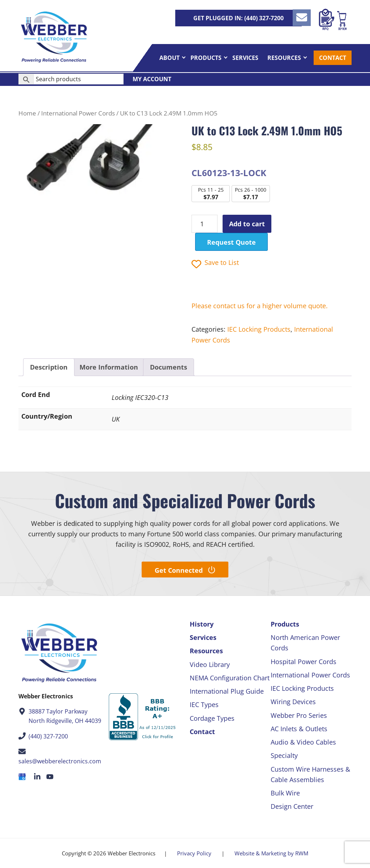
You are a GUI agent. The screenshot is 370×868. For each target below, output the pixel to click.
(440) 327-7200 (48, 736)
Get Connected (185, 570)
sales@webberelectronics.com (60, 761)
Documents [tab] (169, 367)
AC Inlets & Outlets (299, 729)
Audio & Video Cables (303, 742)
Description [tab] (49, 367)
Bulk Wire (285, 793)
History (202, 624)
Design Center (292, 806)
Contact (202, 732)
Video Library (210, 664)
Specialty (284, 755)
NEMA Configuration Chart (230, 678)
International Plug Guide (227, 691)
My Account (152, 81)
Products (285, 624)
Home (27, 113)
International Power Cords (78, 113)
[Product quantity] (205, 224)
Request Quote (231, 242)
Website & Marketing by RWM (271, 853)
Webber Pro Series (299, 715)
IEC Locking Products (259, 329)
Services (203, 637)
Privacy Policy (194, 853)
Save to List (215, 263)
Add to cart (247, 224)
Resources (206, 651)
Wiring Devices (293, 702)
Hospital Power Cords (304, 662)
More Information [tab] (109, 367)
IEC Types (204, 705)
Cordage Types (212, 718)
